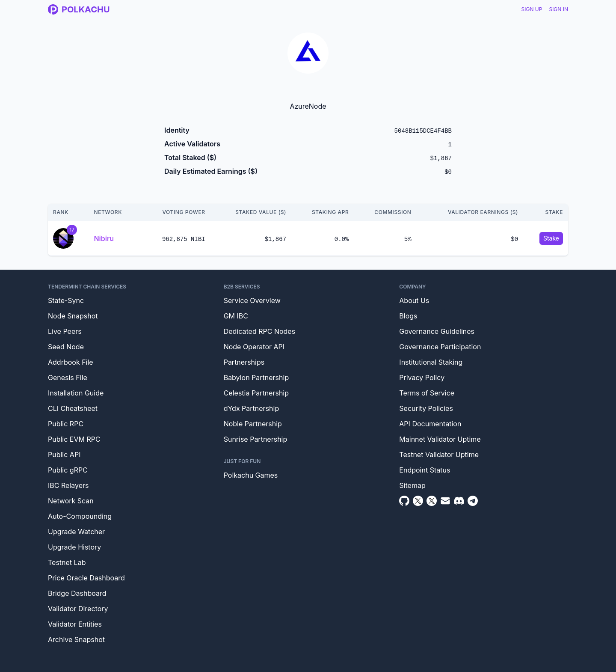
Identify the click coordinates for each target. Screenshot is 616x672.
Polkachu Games (251, 475)
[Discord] (459, 501)
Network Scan (71, 501)
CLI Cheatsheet (73, 408)
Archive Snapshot (76, 639)
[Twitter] (418, 501)
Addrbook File (71, 362)
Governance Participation (440, 347)
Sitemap (412, 485)
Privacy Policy (422, 378)
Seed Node (66, 347)
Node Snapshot (73, 316)
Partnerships (244, 362)
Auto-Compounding (80, 516)
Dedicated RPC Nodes (259, 331)
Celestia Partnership (256, 393)
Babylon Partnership (256, 378)
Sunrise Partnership (256, 439)
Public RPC (66, 424)
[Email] (445, 501)
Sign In (558, 9)
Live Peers (65, 331)
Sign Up (532, 9)
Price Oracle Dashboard (86, 578)
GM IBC (236, 316)
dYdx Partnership (252, 408)
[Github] (404, 501)
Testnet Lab (67, 562)
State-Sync (66, 300)
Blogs (408, 316)
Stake (551, 238)
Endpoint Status (425, 470)
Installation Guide (76, 393)
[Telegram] (473, 501)
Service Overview (252, 300)
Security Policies (426, 408)
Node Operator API (254, 347)
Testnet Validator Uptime (439, 455)
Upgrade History (74, 547)
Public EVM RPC (74, 439)
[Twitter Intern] (432, 501)
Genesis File (68, 378)
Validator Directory (78, 609)
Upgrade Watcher (76, 532)
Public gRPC (68, 470)
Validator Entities (75, 624)
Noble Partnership (253, 424)
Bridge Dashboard (77, 593)
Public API (64, 455)
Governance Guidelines (437, 331)
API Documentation (430, 424)
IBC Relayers (68, 485)
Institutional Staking (431, 362)
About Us (414, 300)
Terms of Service (427, 393)
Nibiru (104, 238)
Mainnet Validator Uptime (440, 439)
